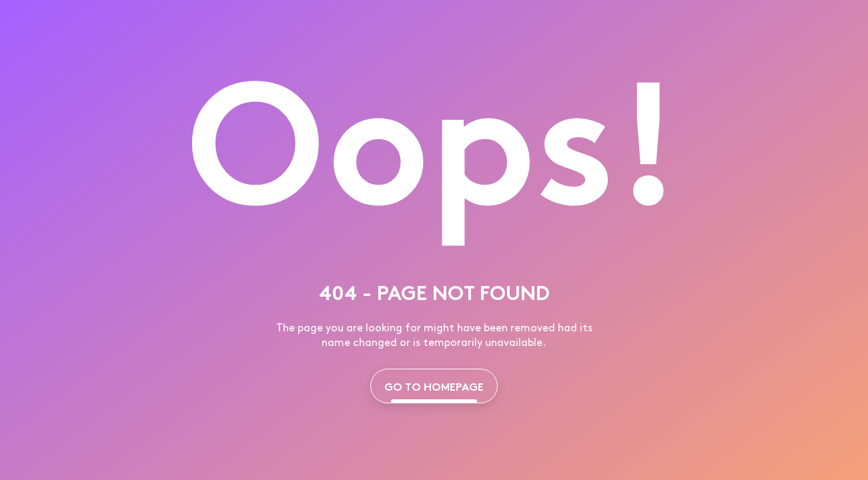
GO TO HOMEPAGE (434, 386)
